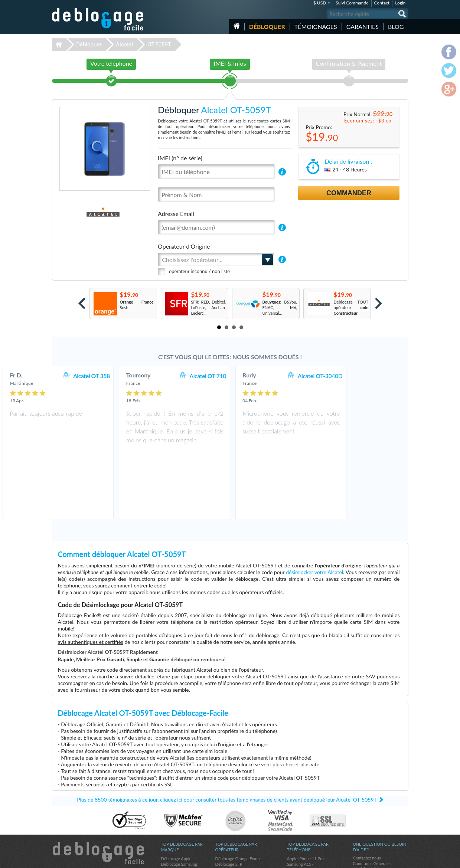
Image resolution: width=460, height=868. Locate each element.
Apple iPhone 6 (301, 808)
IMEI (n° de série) (180, 158)
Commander (349, 193)
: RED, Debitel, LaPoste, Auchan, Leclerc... (209, 307)
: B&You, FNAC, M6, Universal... (280, 307)
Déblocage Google (178, 831)
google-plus (403, 859)
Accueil (237, 26)
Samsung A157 (300, 797)
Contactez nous (367, 791)
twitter (388, 859)
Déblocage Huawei (178, 825)
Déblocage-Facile (98, 19)
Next (379, 303)
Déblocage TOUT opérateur (351, 307)
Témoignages (316, 27)
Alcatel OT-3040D (376, 376)
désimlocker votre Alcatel (314, 505)
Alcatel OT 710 (263, 376)
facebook (373, 859)
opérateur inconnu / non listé (199, 271)
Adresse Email (176, 214)
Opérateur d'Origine (184, 246)
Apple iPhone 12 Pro (305, 814)
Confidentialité (366, 802)
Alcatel (124, 45)
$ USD (320, 3)
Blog (396, 27)
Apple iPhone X (301, 825)
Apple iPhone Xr (301, 803)
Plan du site (363, 808)
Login (400, 3)
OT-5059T (159, 45)
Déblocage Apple (176, 792)
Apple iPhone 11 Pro (305, 792)
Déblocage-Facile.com (98, 786)
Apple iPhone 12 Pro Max (310, 820)
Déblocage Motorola (179, 808)
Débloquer (267, 27)
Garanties (363, 27)
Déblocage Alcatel (177, 820)
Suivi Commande (352, 3)
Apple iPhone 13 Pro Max (310, 831)
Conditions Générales (372, 797)
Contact (382, 3)
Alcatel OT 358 (147, 376)
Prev (82, 303)
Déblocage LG (174, 803)
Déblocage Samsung (179, 797)
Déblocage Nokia (176, 814)
